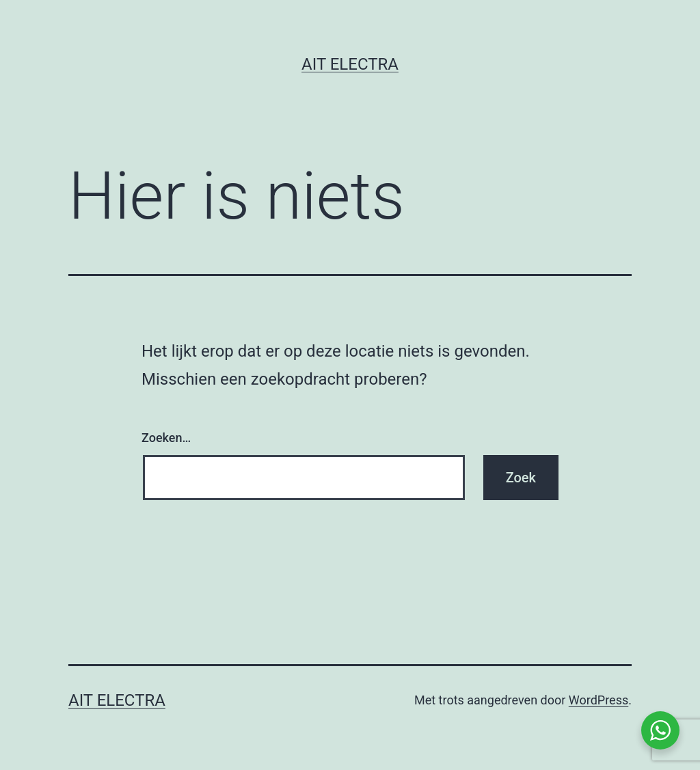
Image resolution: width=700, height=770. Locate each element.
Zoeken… (166, 438)
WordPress (598, 700)
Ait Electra (350, 64)
